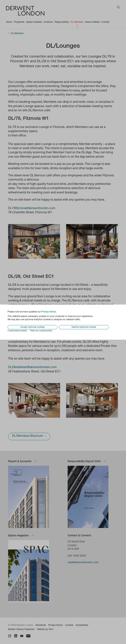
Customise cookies (17, 331)
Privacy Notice (49, 312)
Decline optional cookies (84, 327)
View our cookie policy (41, 331)
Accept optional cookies (32, 327)
